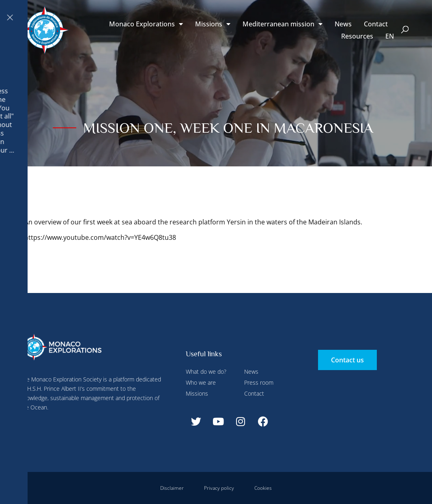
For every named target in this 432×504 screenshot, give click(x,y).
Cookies (263, 488)
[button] (405, 30)
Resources (357, 36)
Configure (191, 17)
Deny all (224, 17)
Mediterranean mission (283, 24)
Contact (376, 24)
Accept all (147, 191)
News (343, 24)
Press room (259, 382)
